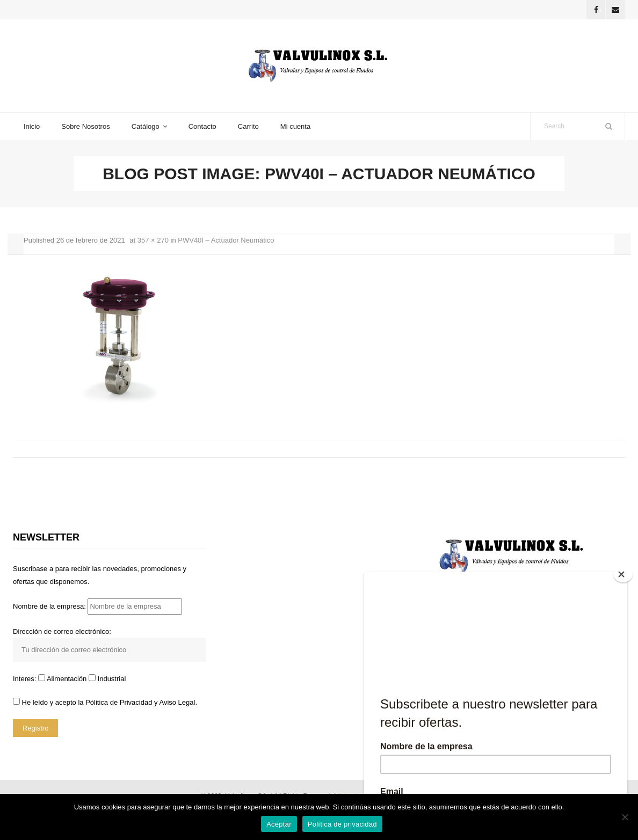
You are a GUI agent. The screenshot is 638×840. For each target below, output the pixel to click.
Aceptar (279, 824)
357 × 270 (153, 240)
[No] (625, 817)
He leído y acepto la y (105, 702)
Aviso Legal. (178, 702)
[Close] (623, 574)
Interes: (26, 679)
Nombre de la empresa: (97, 606)
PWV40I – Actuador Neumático (226, 240)
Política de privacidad (342, 824)
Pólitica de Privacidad (119, 702)
